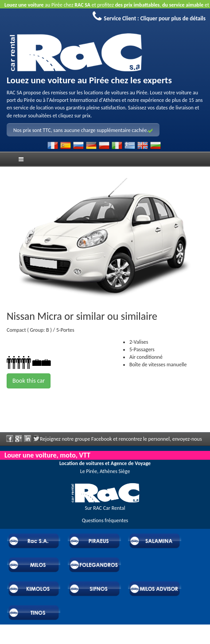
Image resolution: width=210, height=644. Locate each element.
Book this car (29, 381)
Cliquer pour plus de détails (173, 18)
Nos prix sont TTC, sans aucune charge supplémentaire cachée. (83, 130)
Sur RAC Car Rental (105, 508)
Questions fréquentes (105, 520)
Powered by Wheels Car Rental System (49, 640)
